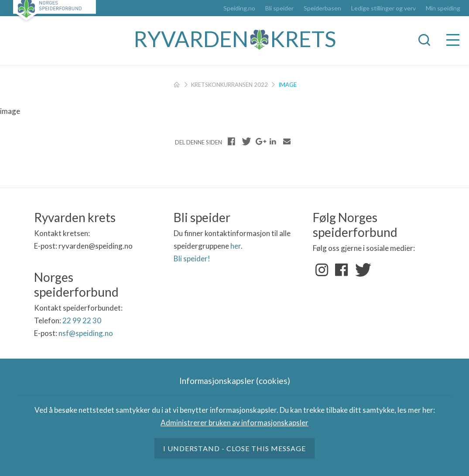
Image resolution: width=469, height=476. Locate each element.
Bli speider (279, 8)
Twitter (361, 270)
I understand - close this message (235, 448)
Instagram (322, 270)
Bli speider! (192, 259)
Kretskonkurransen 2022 (229, 85)
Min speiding (443, 8)
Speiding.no (239, 8)
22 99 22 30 (82, 320)
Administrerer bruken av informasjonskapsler (234, 423)
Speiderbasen (322, 8)
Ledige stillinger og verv (383, 8)
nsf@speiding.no (86, 333)
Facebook (342, 270)
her (236, 246)
